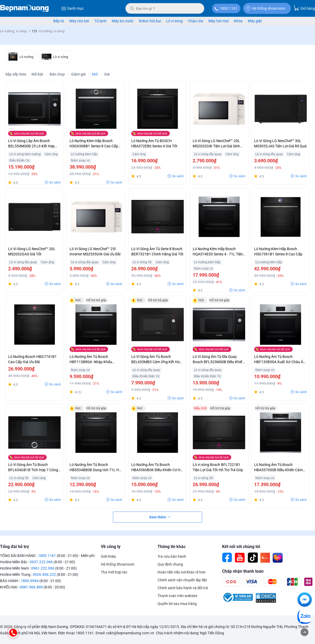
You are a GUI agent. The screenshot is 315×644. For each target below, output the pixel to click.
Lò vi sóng (174, 21)
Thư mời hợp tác (114, 572)
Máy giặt (255, 21)
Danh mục (72, 8)
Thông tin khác (172, 547)
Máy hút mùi (219, 21)
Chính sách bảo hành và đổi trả (183, 588)
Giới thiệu (108, 556)
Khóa (238, 21)
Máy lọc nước (123, 21)
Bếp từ (59, 21)
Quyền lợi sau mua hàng (177, 604)
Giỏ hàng (304, 8)
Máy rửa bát (79, 21)
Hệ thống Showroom (118, 564)
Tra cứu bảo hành (172, 556)
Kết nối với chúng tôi (241, 547)
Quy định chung (170, 564)
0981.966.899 (31, 587)
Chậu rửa (196, 21)
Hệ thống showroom (266, 8)
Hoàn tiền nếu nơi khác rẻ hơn (182, 572)
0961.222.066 (43, 568)
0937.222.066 (41, 562)
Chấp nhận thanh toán (243, 571)
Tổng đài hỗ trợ (14, 547)
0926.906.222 (44, 575)
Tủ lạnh (101, 21)
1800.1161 (229, 8)
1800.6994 (30, 581)
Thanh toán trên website (177, 596)
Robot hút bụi (150, 21)
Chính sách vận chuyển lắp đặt (182, 580)
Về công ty (111, 547)
